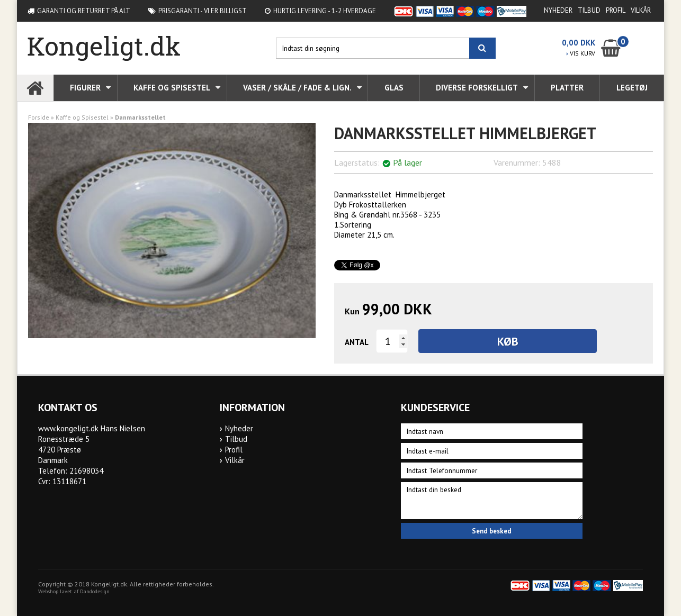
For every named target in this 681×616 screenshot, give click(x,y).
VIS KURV (581, 53)
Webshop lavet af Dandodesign (74, 591)
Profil (616, 10)
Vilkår (641, 10)
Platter (567, 88)
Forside (39, 117)
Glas (394, 88)
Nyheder (558, 10)
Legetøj (632, 88)
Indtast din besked (492, 501)
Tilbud (589, 10)
